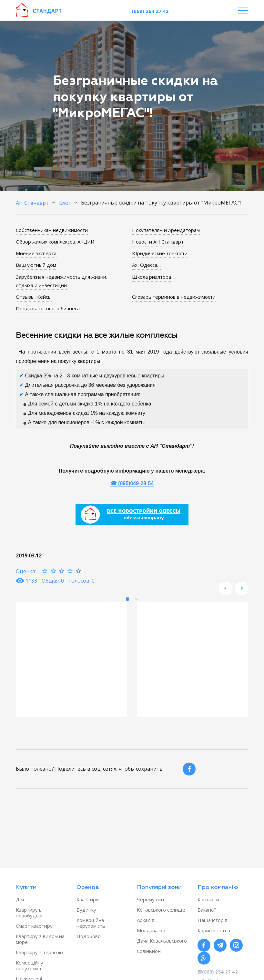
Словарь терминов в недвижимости (174, 297)
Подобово (89, 936)
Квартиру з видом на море (40, 939)
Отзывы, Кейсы (34, 297)
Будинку (86, 910)
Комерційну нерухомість (30, 965)
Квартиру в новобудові (29, 913)
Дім (20, 899)
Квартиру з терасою (39, 952)
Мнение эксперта (36, 253)
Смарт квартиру (34, 926)
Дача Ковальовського (162, 941)
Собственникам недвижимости (52, 230)
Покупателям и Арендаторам (166, 230)
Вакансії (207, 910)
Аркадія (146, 920)
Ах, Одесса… (146, 265)
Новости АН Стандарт (158, 242)
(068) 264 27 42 (150, 11)
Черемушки (150, 899)
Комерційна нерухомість (91, 923)
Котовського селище (161, 910)
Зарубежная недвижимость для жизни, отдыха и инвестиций (62, 281)
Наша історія (212, 920)
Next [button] (242, 588)
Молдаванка (151, 930)
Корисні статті (214, 930)
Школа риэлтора (152, 277)
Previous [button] (226, 588)
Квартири (88, 899)
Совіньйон (149, 951)
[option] (71, 660)
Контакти (208, 899)
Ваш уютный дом (36, 265)
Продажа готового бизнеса (48, 308)
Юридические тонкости (160, 253)
